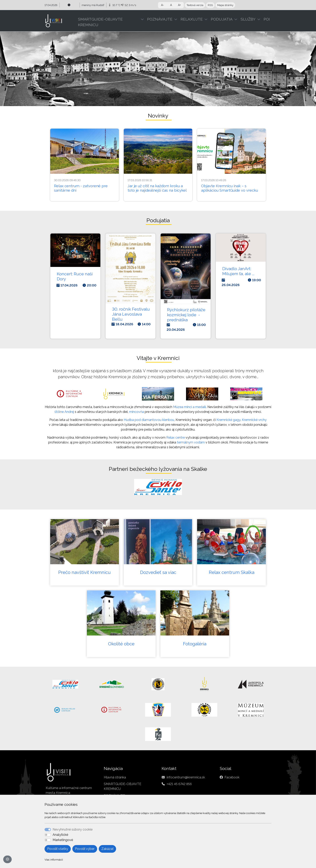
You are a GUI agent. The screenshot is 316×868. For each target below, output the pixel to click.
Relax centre (176, 438)
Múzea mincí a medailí (190, 407)
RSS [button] (210, 5)
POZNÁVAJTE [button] (160, 19)
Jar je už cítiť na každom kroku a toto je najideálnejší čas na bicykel (157, 188)
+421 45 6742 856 (179, 784)
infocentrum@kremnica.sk (186, 777)
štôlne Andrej (64, 412)
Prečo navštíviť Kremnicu (84, 572)
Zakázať (107, 849)
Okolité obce (121, 644)
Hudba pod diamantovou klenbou (149, 420)
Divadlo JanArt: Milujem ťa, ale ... (238, 271)
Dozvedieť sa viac (158, 572)
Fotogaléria (195, 644)
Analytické (60, 835)
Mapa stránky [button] (225, 5)
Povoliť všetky (58, 849)
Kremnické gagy (228, 420)
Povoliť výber (85, 849)
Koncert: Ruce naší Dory (75, 276)
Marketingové (63, 840)
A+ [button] (179, 5)
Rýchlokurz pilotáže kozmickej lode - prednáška (186, 315)
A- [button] (163, 5)
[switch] (48, 835)
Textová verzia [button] (195, 5)
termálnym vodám (191, 442)
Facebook (232, 777)
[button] (143, 19)
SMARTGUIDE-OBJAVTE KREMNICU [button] (100, 22)
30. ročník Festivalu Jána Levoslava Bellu (131, 314)
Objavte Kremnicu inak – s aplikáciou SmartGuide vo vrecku (230, 188)
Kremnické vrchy (254, 420)
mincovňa (137, 412)
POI (267, 19)
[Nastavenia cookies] (7, 859)
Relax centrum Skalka (232, 572)
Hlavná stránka (115, 777)
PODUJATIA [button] (222, 19)
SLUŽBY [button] (248, 19)
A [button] (171, 5)
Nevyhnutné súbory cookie (73, 829)
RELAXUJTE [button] (192, 19)
